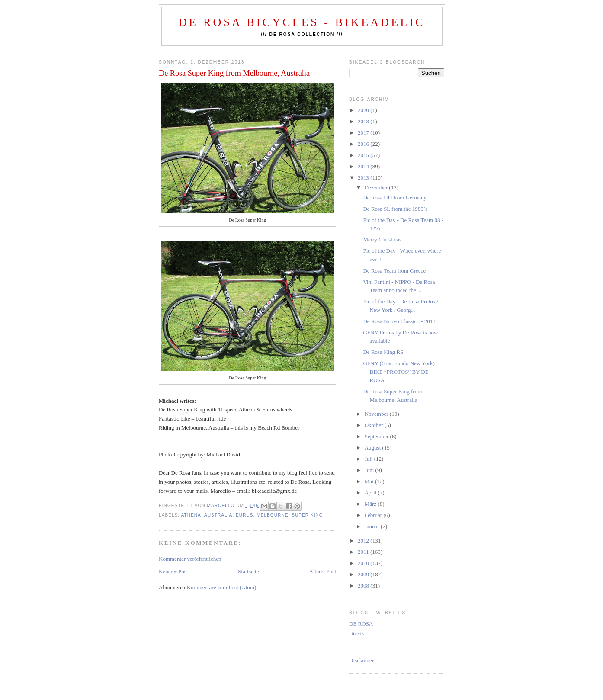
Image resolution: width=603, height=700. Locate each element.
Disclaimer (361, 660)
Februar (374, 515)
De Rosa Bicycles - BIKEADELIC (302, 22)
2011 (364, 552)
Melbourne (272, 515)
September (377, 436)
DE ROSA (361, 624)
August (374, 448)
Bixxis (356, 633)
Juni (370, 470)
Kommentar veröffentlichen (190, 559)
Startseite (248, 571)
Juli (369, 459)
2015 (364, 155)
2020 (364, 110)
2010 (364, 563)
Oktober (375, 425)
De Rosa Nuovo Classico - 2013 (399, 321)
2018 (364, 121)
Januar (373, 526)
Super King (307, 515)
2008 (364, 586)
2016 (364, 144)
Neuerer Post (173, 571)
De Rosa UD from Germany (395, 197)
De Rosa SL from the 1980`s (395, 209)
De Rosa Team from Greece (394, 271)
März (371, 504)
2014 (364, 166)
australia (218, 515)
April (371, 493)
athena (191, 515)
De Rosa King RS (383, 352)
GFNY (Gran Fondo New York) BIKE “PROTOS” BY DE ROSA (399, 372)
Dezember (377, 188)
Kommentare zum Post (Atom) (222, 587)
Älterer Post (323, 571)
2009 (364, 574)
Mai (370, 481)
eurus (245, 515)
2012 (364, 541)
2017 (364, 133)
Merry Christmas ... (385, 239)
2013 (364, 178)
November (377, 414)
